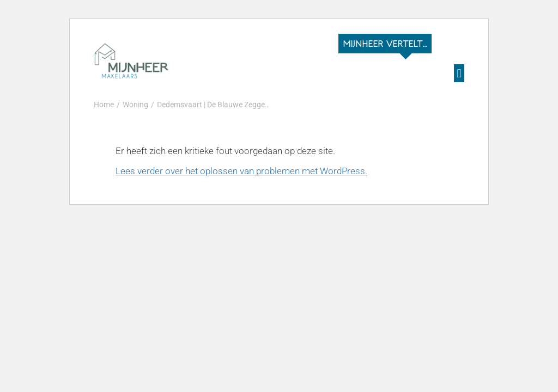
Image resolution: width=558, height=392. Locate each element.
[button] (459, 73)
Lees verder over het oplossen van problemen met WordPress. (241, 171)
